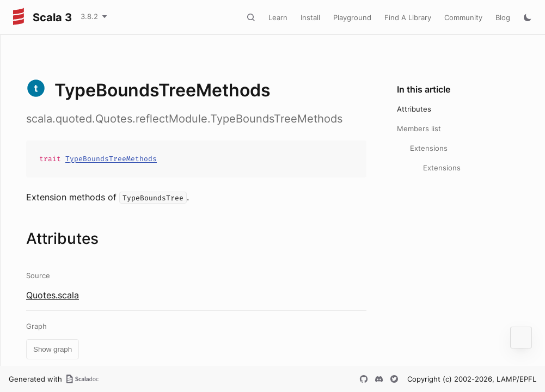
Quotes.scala (53, 295)
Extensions (429, 148)
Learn (278, 17)
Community (463, 17)
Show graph (53, 349)
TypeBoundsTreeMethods (111, 159)
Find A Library (408, 17)
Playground (352, 17)
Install (310, 17)
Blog (503, 17)
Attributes (414, 109)
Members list (419, 128)
